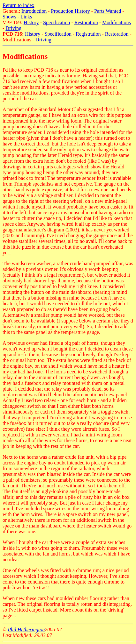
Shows (9, 17)
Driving (13, 28)
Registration (88, 34)
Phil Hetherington (26, 630)
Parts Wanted (108, 11)
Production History (71, 11)
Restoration (86, 22)
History (31, 22)
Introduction (34, 11)
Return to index (19, 5)
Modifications (117, 22)
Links (26, 17)
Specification (57, 22)
